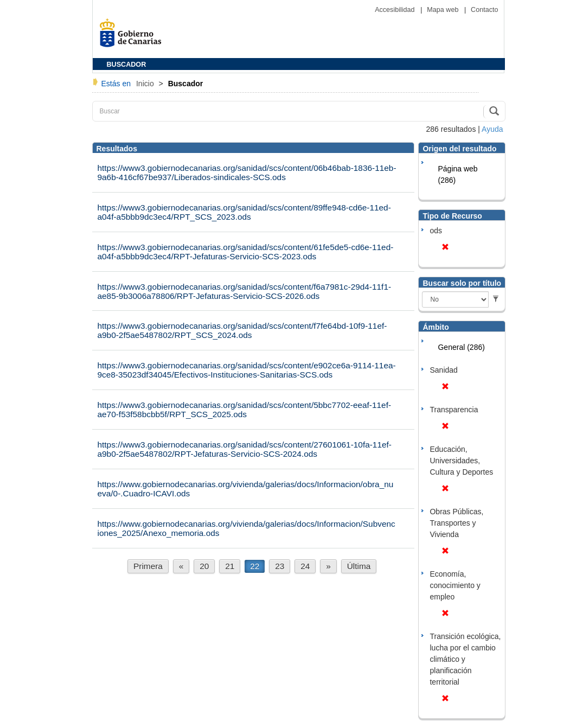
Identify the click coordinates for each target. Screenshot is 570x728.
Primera (148, 566)
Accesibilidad (396, 10)
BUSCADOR (127, 65)
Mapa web (444, 10)
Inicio (146, 84)
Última (359, 566)
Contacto (484, 10)
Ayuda (492, 129)
